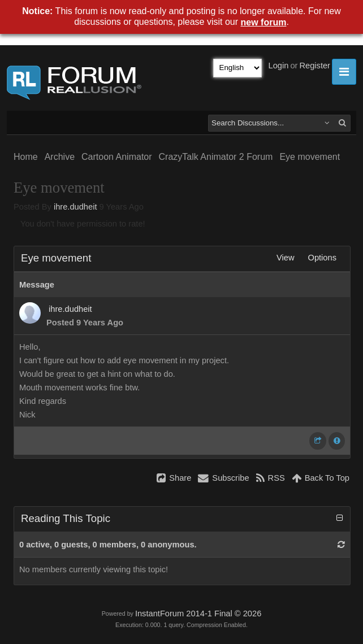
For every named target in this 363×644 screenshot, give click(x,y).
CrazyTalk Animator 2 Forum (216, 157)
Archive (60, 157)
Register (315, 66)
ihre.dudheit (75, 207)
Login (279, 66)
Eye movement (310, 157)
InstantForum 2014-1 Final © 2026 (198, 613)
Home (26, 157)
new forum (264, 22)
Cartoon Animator (117, 157)
